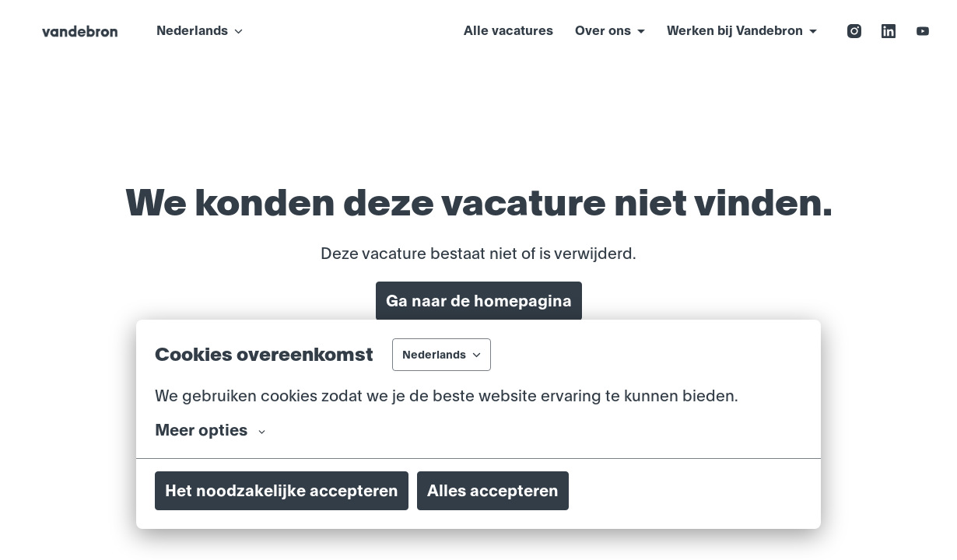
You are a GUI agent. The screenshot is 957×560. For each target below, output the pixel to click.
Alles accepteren (493, 491)
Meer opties (210, 430)
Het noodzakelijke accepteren (282, 491)
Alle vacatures (508, 31)
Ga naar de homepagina (479, 301)
